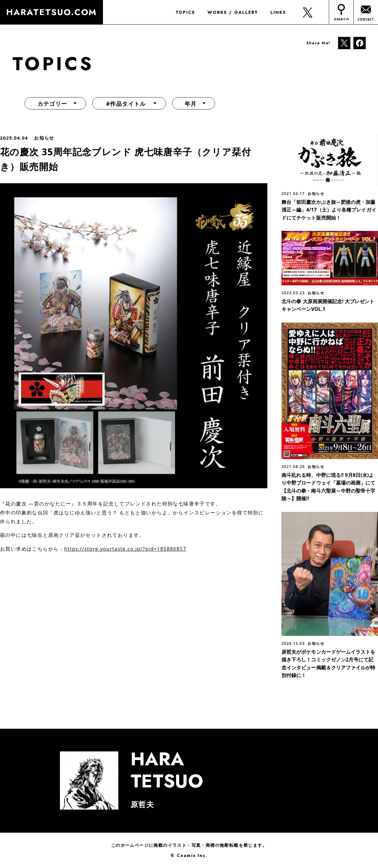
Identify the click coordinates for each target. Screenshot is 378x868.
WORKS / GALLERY (233, 12)
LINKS (278, 12)
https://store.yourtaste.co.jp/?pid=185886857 (125, 549)
